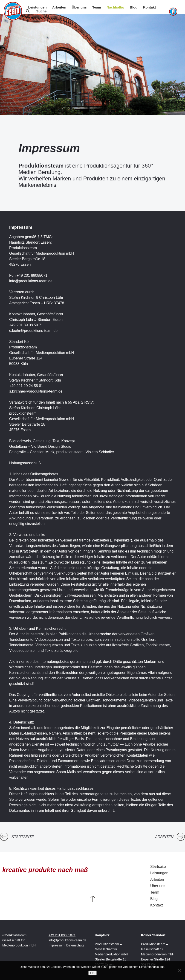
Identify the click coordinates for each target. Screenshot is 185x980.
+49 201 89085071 (62, 935)
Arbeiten (59, 7)
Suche (42, 11)
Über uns (79, 7)
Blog (134, 7)
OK (92, 973)
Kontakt (150, 7)
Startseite (23, 837)
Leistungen (38, 7)
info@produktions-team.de (67, 940)
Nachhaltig (115, 7)
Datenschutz (75, 945)
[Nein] (179, 971)
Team (97, 7)
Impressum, (57, 945)
